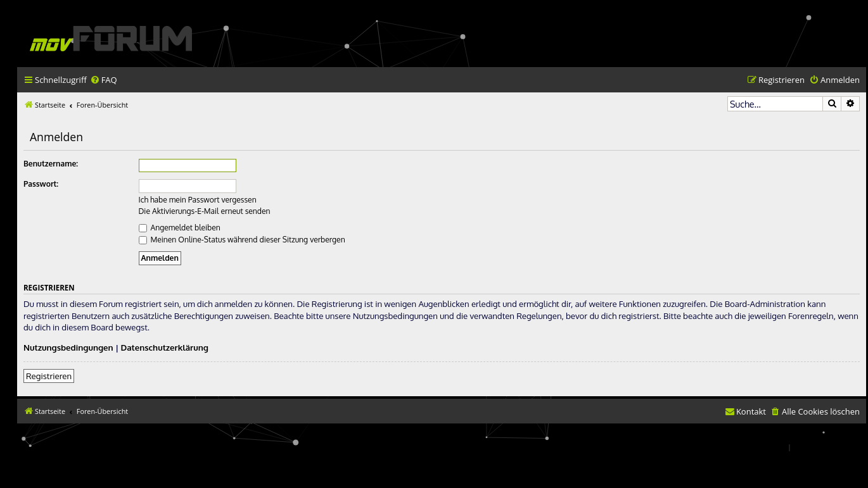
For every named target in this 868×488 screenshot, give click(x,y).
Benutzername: (51, 164)
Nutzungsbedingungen (68, 347)
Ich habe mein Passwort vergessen (198, 200)
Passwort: (41, 184)
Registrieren (49, 376)
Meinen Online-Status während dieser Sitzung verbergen (242, 240)
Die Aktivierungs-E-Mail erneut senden (205, 211)
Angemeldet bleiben (180, 228)
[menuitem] (104, 80)
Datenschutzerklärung (165, 347)
